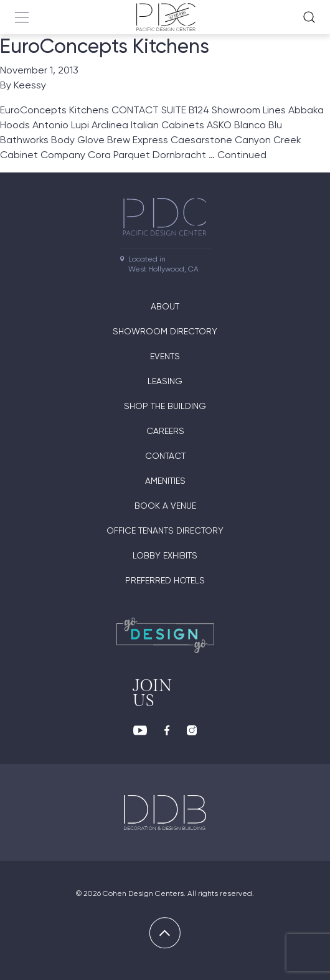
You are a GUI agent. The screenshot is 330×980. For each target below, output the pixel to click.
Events (165, 356)
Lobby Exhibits (165, 555)
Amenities (165, 481)
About (165, 306)
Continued (242, 155)
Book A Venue (165, 506)
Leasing (165, 381)
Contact (165, 456)
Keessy (30, 85)
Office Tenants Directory (165, 530)
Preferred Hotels (165, 580)
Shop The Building (165, 406)
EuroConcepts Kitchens (105, 46)
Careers (165, 431)
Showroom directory (165, 331)
